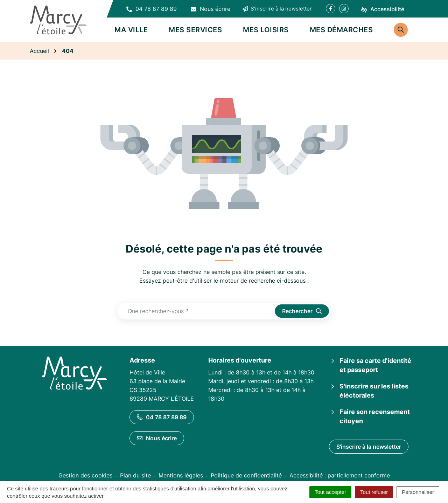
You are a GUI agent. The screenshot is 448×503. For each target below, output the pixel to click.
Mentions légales (181, 475)
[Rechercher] (401, 30)
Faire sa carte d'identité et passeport (375, 365)
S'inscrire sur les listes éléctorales (374, 391)
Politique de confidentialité (246, 475)
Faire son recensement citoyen (375, 416)
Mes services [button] (195, 30)
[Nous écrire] (211, 9)
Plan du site (135, 475)
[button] (152, 9)
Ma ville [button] (131, 30)
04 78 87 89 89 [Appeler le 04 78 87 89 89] (162, 417)
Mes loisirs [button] (266, 30)
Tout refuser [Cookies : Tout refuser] (374, 492)
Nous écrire (157, 438)
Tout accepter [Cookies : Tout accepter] (330, 492)
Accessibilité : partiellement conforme (340, 475)
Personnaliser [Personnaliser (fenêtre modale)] (418, 492)
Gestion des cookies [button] (85, 475)
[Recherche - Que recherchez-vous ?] (196, 311)
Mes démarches (341, 30)
